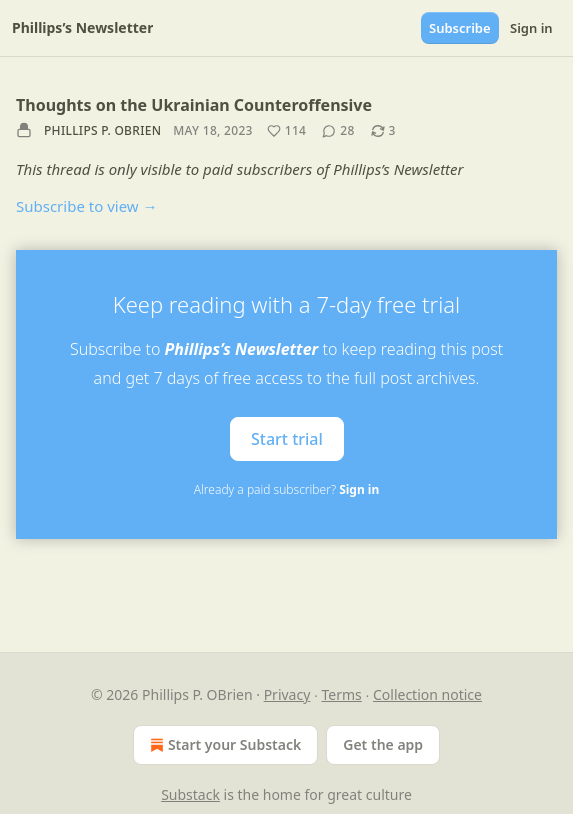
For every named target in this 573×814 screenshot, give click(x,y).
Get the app (383, 744)
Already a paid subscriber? (286, 489)
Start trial (287, 439)
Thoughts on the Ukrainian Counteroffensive (194, 105)
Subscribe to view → (87, 206)
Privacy (287, 694)
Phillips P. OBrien (102, 130)
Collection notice (427, 694)
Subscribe (460, 28)
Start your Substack (223, 745)
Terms (342, 694)
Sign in (531, 28)
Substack (190, 794)
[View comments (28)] (338, 131)
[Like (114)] (287, 131)
